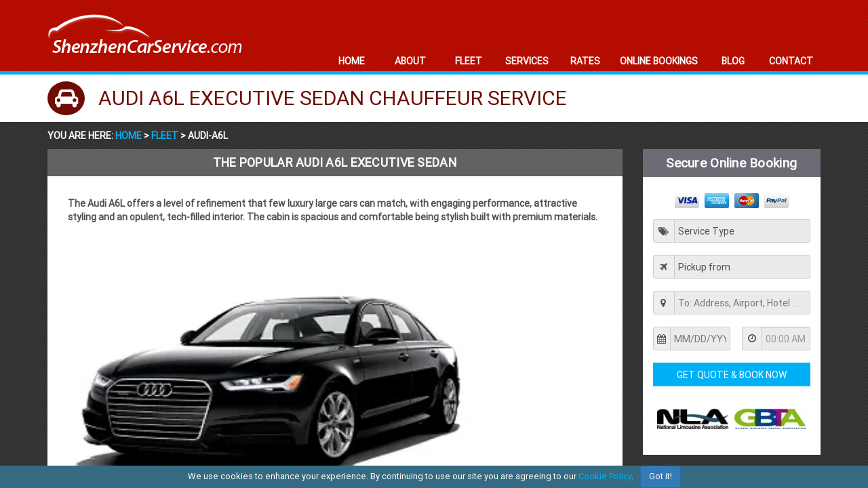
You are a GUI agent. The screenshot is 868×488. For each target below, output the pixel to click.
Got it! (660, 476)
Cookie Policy (605, 476)
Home (130, 136)
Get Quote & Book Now (732, 375)
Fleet (165, 136)
